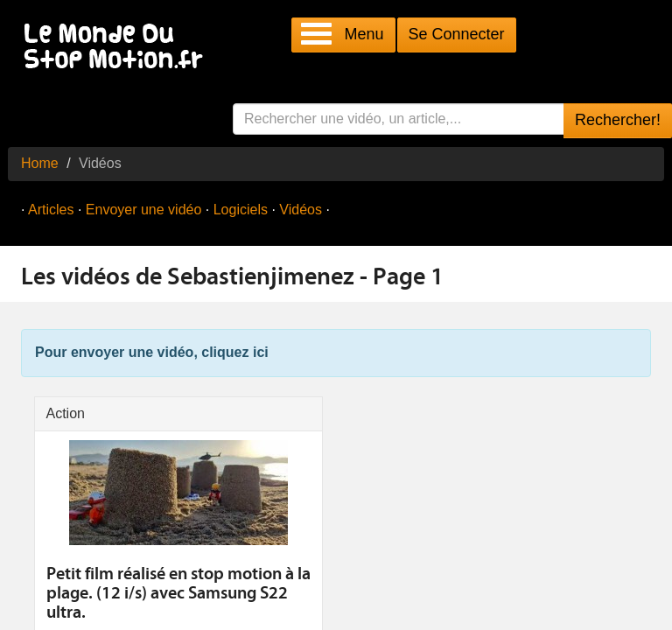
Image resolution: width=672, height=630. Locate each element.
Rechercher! (618, 120)
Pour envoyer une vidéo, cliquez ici (152, 352)
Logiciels (241, 210)
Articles (51, 210)
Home (40, 163)
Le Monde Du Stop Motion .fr (118, 48)
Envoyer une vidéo (144, 210)
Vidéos (301, 210)
